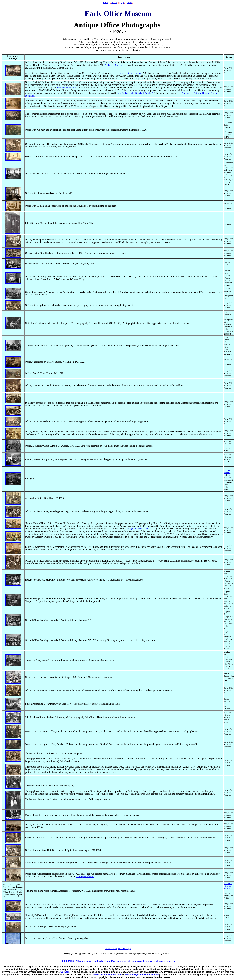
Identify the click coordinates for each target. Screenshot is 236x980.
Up (122, 2)
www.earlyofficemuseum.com (142, 975)
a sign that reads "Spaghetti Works (136, 93)
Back (106, 2)
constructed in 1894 (67, 88)
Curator (65, 972)
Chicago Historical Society (138, 529)
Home (114, 2)
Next (129, 2)
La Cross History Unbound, (129, 73)
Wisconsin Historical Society (228, 886)
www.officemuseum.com (108, 975)
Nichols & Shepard (114, 65)
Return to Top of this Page (118, 948)
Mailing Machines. (85, 876)
